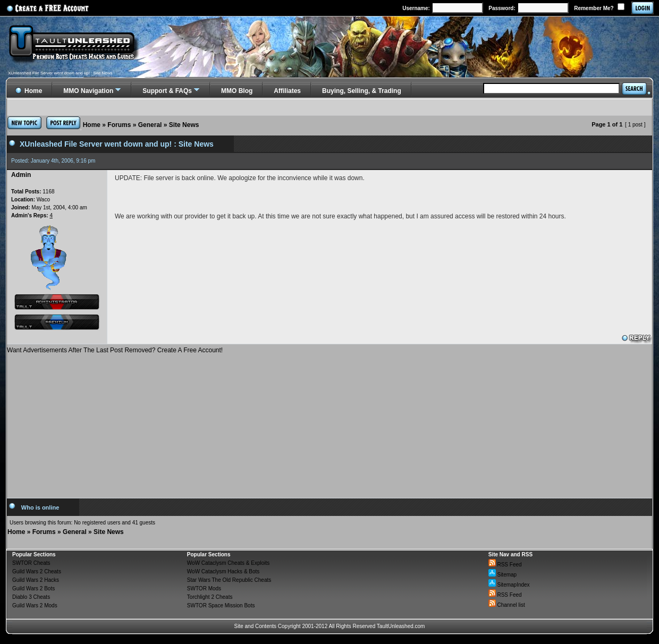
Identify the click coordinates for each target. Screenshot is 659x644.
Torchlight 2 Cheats (210, 597)
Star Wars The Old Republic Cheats (229, 580)
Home (92, 125)
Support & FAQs (167, 91)
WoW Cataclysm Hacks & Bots (223, 571)
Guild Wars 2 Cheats (37, 571)
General (150, 125)
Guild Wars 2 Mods (35, 605)
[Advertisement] (330, 422)
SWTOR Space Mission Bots (221, 605)
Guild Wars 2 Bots (33, 588)
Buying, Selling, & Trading (362, 91)
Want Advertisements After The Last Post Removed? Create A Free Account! (115, 350)
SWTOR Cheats (31, 563)
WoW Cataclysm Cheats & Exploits (228, 563)
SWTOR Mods (204, 588)
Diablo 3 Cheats (31, 597)
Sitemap (502, 575)
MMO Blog (237, 91)
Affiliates (287, 91)
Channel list (507, 605)
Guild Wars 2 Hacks (36, 580)
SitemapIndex (509, 585)
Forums (119, 125)
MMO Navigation (88, 91)
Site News (184, 125)
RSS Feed (505, 565)
